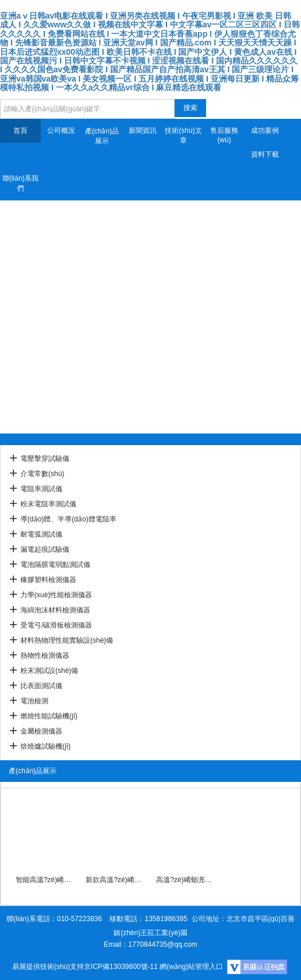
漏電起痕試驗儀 (45, 549)
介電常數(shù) (42, 474)
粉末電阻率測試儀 (48, 504)
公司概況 (61, 131)
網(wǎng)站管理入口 (191, 967)
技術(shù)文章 (183, 135)
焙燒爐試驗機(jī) (45, 746)
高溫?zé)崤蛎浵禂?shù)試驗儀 (185, 880)
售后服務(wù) (224, 135)
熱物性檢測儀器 (45, 655)
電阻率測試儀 (41, 489)
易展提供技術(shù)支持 (48, 967)
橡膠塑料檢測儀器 (48, 580)
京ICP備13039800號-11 (121, 967)
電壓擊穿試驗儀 (45, 459)
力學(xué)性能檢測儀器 (56, 595)
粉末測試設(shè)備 (49, 671)
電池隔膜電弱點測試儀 (55, 565)
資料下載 (265, 154)
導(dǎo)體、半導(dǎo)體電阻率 (68, 519)
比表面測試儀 (41, 686)
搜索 (190, 108)
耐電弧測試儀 (41, 534)
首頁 (20, 131)
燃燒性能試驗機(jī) (49, 716)
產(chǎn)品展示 (102, 136)
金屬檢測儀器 (41, 731)
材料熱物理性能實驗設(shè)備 (67, 640)
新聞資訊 (143, 131)
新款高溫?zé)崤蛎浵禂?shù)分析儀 (115, 880)
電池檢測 (34, 701)
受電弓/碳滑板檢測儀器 (56, 625)
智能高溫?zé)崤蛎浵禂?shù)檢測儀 (45, 880)
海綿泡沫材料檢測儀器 (55, 610)
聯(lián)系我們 (21, 183)
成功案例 (265, 131)
